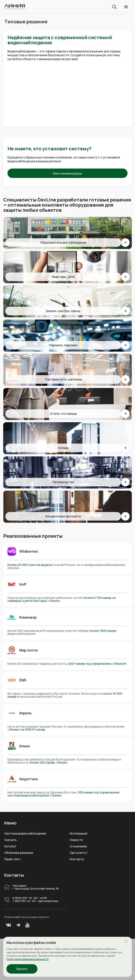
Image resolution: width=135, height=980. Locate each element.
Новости (76, 840)
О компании (78, 846)
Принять (22, 969)
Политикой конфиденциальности (27, 959)
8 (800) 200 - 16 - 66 (25, 898)
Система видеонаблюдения (25, 833)
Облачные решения (19, 853)
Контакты (77, 859)
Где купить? (79, 853)
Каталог (10, 846)
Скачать (10, 840)
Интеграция (79, 833)
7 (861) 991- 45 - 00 (24, 901)
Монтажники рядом (67, 173)
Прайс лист (13, 859)
